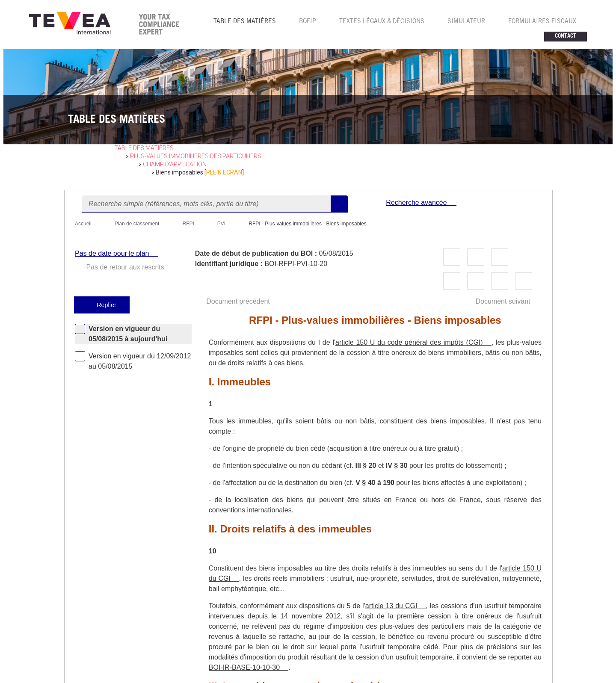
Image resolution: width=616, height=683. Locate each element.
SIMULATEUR (466, 22)
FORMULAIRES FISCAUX (542, 22)
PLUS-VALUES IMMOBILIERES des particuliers (196, 156)
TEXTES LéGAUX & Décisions (382, 22)
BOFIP (308, 22)
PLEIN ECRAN (224, 172)
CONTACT (566, 37)
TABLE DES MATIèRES (245, 22)
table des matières (144, 148)
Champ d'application (175, 164)
